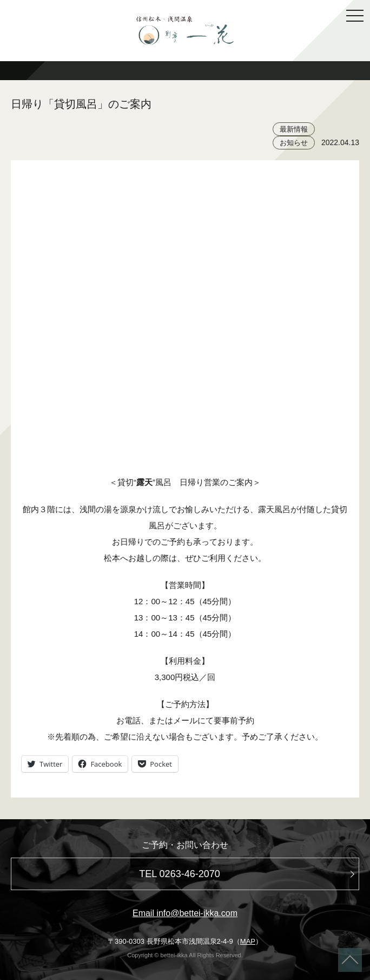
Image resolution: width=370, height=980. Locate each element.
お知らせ (294, 143)
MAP (248, 941)
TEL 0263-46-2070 (179, 874)
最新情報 (294, 129)
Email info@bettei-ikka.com (185, 913)
